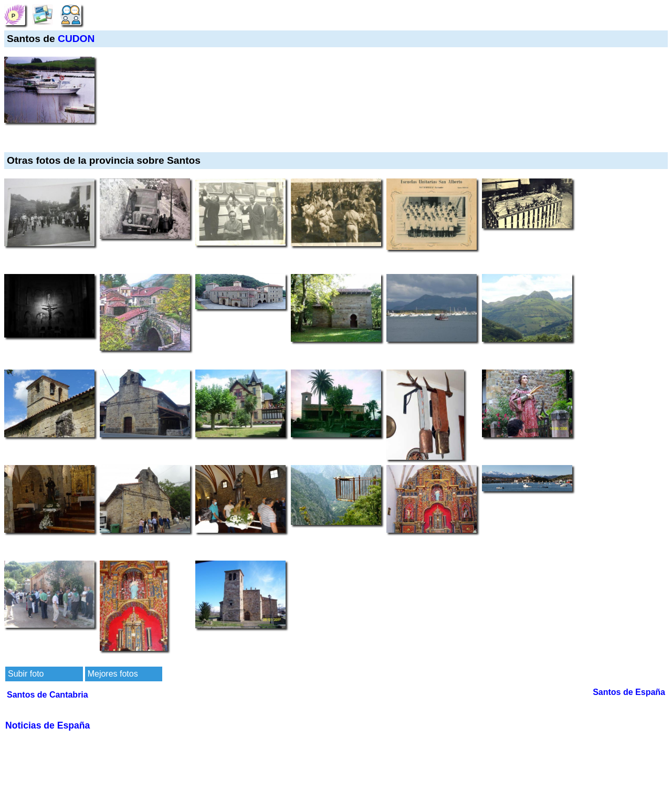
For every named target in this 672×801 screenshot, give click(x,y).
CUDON (76, 39)
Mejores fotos (113, 674)
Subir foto (26, 674)
